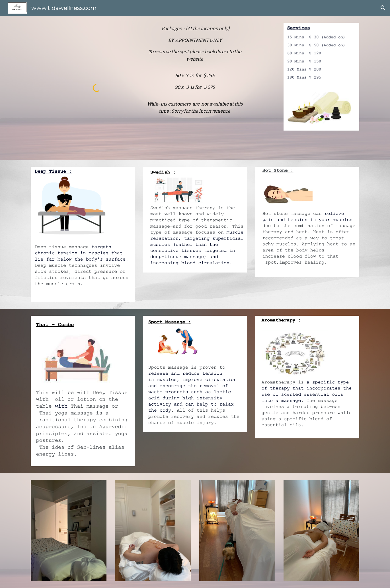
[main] (195, 73)
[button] (383, 8)
